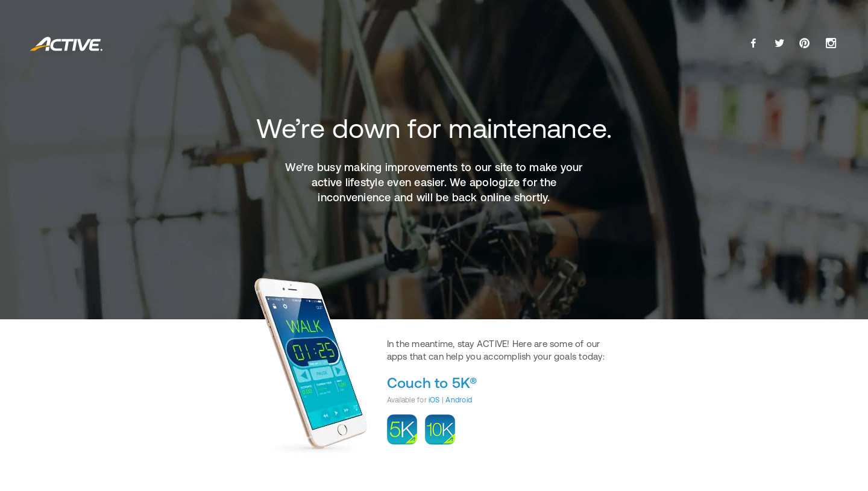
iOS (434, 400)
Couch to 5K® (432, 383)
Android (459, 400)
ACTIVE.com (67, 44)
